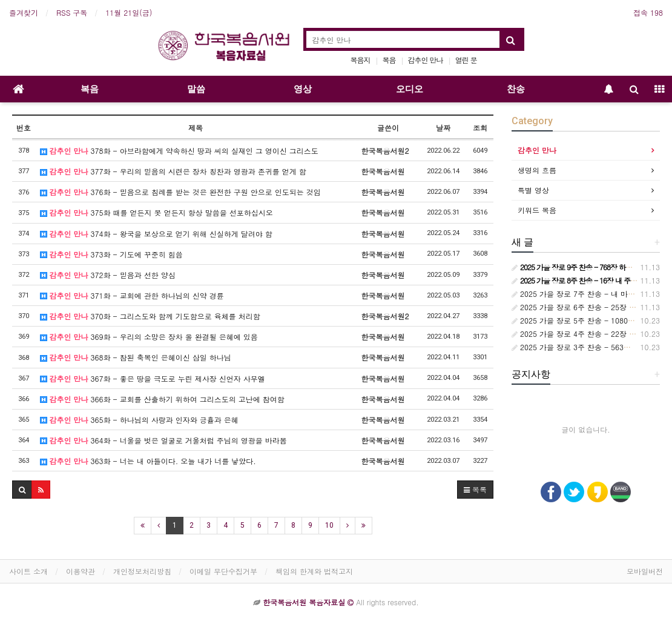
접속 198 (648, 12)
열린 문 (466, 60)
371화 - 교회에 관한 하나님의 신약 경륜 (132, 295)
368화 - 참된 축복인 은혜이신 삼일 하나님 (136, 357)
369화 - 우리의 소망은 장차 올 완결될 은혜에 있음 (149, 337)
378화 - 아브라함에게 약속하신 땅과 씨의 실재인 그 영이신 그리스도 (179, 151)
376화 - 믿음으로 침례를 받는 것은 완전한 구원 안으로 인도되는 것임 (180, 192)
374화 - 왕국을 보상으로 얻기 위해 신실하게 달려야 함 (156, 234)
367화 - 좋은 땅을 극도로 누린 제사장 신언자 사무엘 (153, 378)
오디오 (410, 89)
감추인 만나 (426, 60)
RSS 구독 (72, 12)
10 (329, 525)
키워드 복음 (537, 210)
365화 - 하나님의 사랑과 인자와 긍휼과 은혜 (139, 420)
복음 (389, 60)
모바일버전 (645, 571)
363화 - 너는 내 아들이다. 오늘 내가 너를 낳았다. (148, 461)
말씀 (196, 89)
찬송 (516, 89)
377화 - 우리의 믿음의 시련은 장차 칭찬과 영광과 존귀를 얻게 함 (173, 171)
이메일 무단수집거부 (223, 571)
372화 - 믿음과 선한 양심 (108, 275)
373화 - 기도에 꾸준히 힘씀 (111, 254)
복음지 (361, 60)
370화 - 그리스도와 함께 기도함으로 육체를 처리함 (150, 316)
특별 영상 (533, 190)
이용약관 (81, 571)
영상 (303, 89)
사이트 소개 (28, 571)
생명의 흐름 (537, 170)
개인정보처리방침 (142, 571)
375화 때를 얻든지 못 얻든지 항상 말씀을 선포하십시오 (156, 212)
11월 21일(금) (129, 12)
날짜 (443, 128)
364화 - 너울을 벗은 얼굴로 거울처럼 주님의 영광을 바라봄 (163, 440)
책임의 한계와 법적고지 (314, 571)
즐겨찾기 (24, 12)
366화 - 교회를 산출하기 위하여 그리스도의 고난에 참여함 (162, 399)
